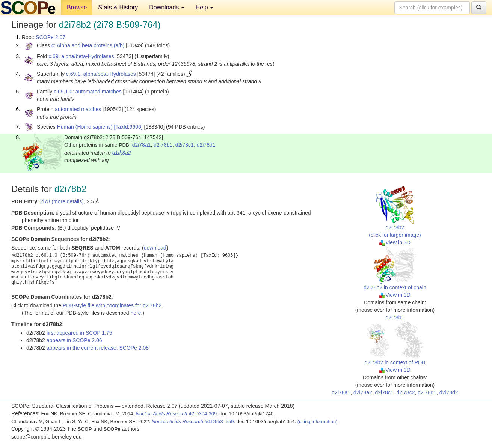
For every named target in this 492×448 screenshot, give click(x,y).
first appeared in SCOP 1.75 (79, 333)
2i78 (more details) (62, 201)
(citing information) (318, 422)
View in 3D (395, 242)
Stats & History (118, 7)
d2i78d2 (449, 392)
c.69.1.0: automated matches (88, 92)
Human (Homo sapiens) (85, 127)
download (155, 248)
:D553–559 (193, 422)
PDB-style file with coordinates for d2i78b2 (112, 305)
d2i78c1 (185, 145)
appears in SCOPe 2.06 (74, 340)
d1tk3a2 (122, 153)
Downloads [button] (167, 7)
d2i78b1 (163, 145)
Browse (77, 7)
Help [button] (204, 7)
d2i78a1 (142, 145)
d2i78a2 (363, 392)
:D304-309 (177, 414)
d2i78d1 (206, 145)
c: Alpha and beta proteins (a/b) (88, 45)
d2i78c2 (405, 392)
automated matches (78, 109)
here (136, 313)
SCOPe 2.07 (51, 37)
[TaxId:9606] (128, 127)
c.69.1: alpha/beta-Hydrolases (101, 74)
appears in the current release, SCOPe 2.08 (98, 348)
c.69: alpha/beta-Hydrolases (81, 56)
